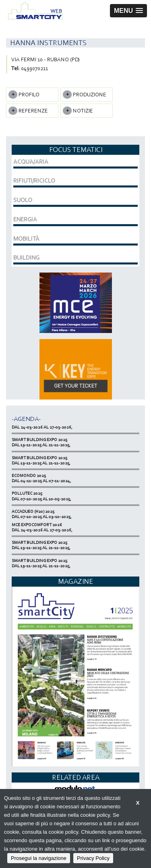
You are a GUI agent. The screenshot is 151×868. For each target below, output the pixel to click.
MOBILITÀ (26, 239)
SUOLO (23, 200)
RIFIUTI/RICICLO (34, 181)
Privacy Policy (93, 858)
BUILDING (26, 258)
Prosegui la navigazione (39, 858)
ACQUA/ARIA (31, 162)
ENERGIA (25, 219)
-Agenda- (26, 419)
